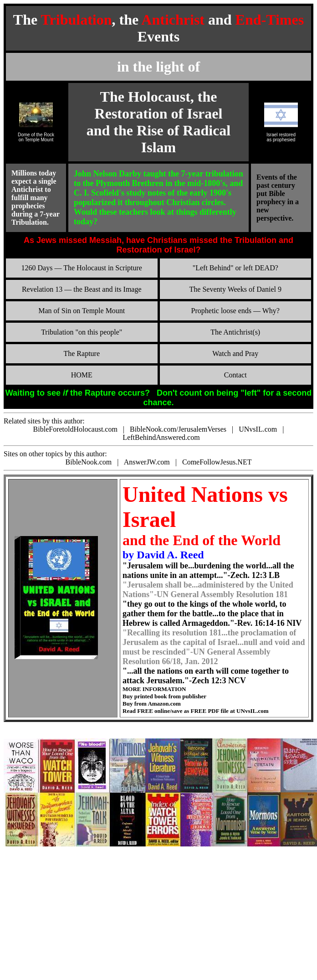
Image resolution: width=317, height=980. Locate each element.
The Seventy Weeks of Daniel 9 (235, 289)
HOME (82, 375)
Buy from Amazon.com (152, 704)
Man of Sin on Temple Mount (82, 311)
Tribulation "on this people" (82, 332)
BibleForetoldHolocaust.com (75, 429)
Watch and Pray (235, 353)
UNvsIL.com (258, 429)
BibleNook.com (89, 462)
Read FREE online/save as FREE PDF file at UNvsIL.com (196, 711)
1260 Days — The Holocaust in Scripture (82, 268)
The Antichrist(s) (235, 332)
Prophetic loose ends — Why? (235, 311)
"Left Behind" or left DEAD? (235, 268)
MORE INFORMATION (154, 689)
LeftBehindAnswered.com (161, 437)
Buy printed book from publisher (164, 696)
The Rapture (82, 353)
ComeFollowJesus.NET (217, 462)
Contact (235, 375)
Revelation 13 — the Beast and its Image (82, 289)
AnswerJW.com (147, 462)
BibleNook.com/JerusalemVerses (178, 429)
